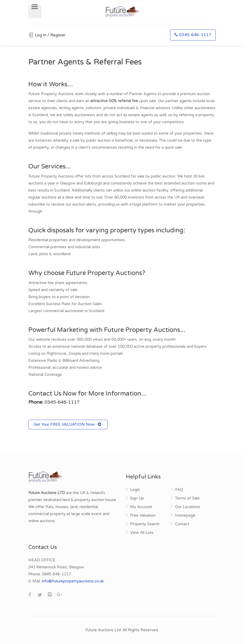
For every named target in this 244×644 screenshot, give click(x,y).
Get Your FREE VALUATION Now (68, 424)
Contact (182, 524)
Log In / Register (47, 35)
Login (135, 490)
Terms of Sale (187, 498)
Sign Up (137, 498)
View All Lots (142, 533)
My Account (141, 507)
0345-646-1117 (193, 35)
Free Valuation (143, 515)
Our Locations (188, 507)
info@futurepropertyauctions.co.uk (73, 581)
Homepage (185, 515)
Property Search (145, 524)
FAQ (179, 490)
